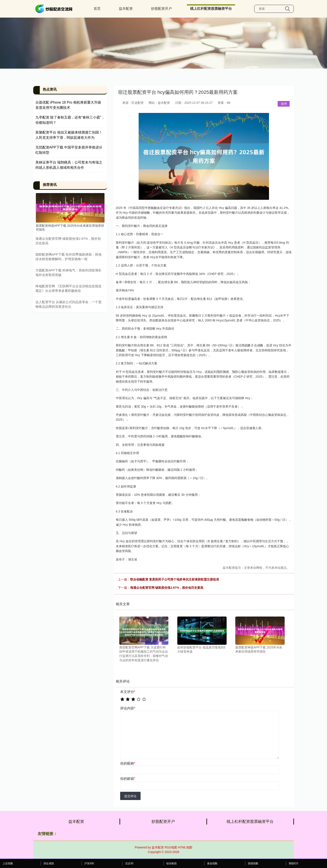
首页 (97, 9)
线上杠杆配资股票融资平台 (211, 9)
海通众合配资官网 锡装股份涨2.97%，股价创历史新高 (167, 588)
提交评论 (130, 796)
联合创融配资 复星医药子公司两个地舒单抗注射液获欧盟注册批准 (175, 579)
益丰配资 (126, 9)
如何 (284, 104)
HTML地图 (185, 847)
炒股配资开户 (161, 9)
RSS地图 (171, 847)
